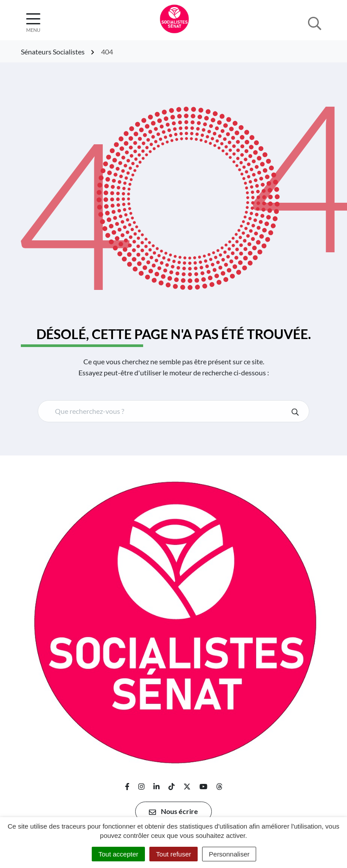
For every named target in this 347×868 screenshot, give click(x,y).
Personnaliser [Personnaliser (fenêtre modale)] (229, 854)
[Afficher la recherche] (315, 23)
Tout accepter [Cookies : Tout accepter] (118, 854)
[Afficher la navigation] (33, 23)
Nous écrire (173, 811)
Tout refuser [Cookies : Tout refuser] (173, 854)
